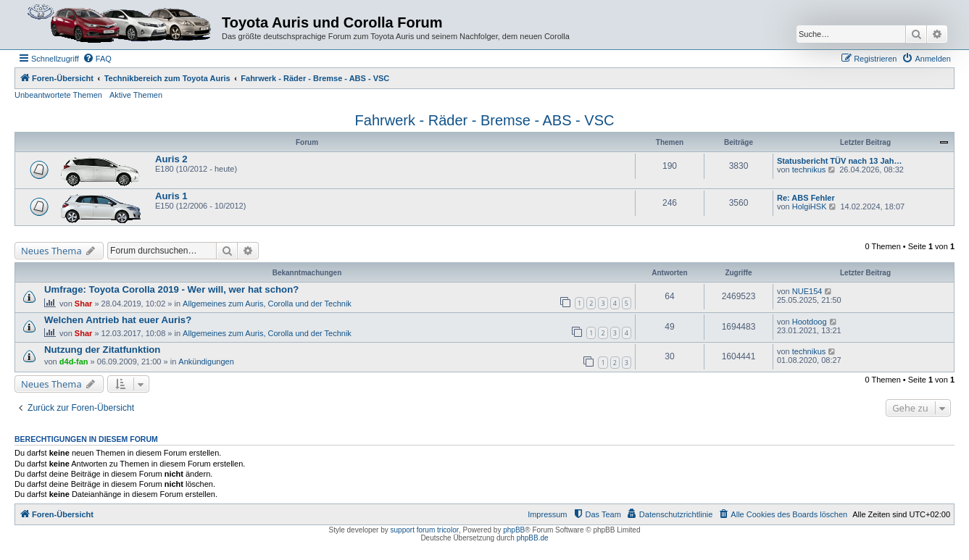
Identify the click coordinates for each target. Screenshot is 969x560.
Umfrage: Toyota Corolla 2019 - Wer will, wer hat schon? (171, 289)
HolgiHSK (810, 206)
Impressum (547, 514)
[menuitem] (97, 59)
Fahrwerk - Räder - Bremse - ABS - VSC (485, 120)
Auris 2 (171, 159)
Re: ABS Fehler (806, 198)
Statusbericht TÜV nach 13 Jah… (839, 161)
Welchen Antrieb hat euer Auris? (118, 320)
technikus (809, 170)
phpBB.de (533, 538)
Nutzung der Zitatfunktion (102, 350)
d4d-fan (74, 362)
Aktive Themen (136, 95)
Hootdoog (810, 322)
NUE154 (807, 291)
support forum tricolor (425, 530)
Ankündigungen (206, 362)
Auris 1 (171, 196)
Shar (83, 304)
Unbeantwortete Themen (58, 95)
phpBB (514, 530)
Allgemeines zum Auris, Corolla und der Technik (267, 304)
